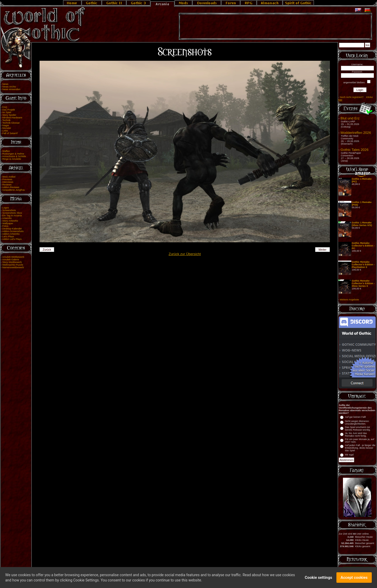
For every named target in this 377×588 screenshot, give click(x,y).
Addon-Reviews (11, 187)
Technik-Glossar (11, 123)
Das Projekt (9, 110)
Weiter (323, 250)
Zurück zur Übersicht (185, 254)
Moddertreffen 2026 (356, 133)
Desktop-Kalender (12, 229)
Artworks (7, 218)
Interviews (8, 182)
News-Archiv (9, 87)
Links (5, 131)
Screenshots (9, 210)
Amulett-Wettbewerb (13, 257)
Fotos (5, 226)
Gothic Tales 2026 (354, 150)
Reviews (7, 185)
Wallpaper (8, 223)
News (5, 84)
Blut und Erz (350, 118)
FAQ (5, 107)
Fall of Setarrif (10, 133)
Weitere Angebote (349, 300)
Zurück (47, 250)
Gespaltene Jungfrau (14, 190)
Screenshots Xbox (12, 213)
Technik (7, 120)
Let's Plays (8, 237)
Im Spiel (7, 112)
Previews (7, 179)
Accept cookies (354, 578)
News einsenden (11, 89)
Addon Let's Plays (12, 239)
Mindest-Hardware (12, 118)
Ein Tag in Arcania (12, 216)
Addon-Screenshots (13, 231)
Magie (6, 125)
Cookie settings (318, 578)
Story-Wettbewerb (12, 262)
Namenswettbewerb (13, 267)
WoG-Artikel (9, 177)
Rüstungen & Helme (13, 154)
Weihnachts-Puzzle (13, 265)
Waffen (6, 151)
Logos (6, 208)
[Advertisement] (275, 26)
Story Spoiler (9, 115)
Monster (7, 128)
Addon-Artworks (11, 234)
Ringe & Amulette (12, 159)
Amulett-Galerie (11, 260)
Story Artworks (10, 221)
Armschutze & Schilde (14, 156)
